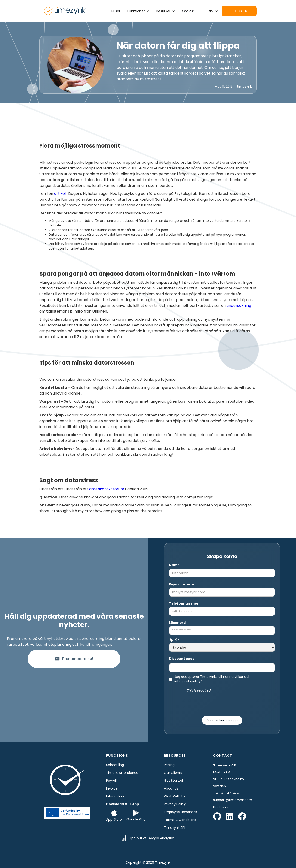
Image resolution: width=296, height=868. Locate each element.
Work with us (174, 796)
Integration (115, 796)
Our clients (173, 773)
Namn (174, 565)
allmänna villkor (231, 677)
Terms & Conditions (180, 820)
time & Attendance (122, 773)
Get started (173, 781)
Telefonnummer (184, 603)
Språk (174, 639)
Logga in (239, 11)
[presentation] (222, 702)
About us (171, 788)
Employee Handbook (180, 812)
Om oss (188, 11)
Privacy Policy (175, 804)
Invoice (112, 788)
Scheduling (115, 765)
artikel (60, 194)
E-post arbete (182, 584)
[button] (139, 11)
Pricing (169, 765)
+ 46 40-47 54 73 (227, 793)
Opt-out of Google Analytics (152, 838)
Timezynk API (174, 828)
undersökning (239, 306)
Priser (116, 11)
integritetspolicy (187, 681)
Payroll (111, 781)
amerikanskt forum (107, 489)
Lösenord (177, 623)
